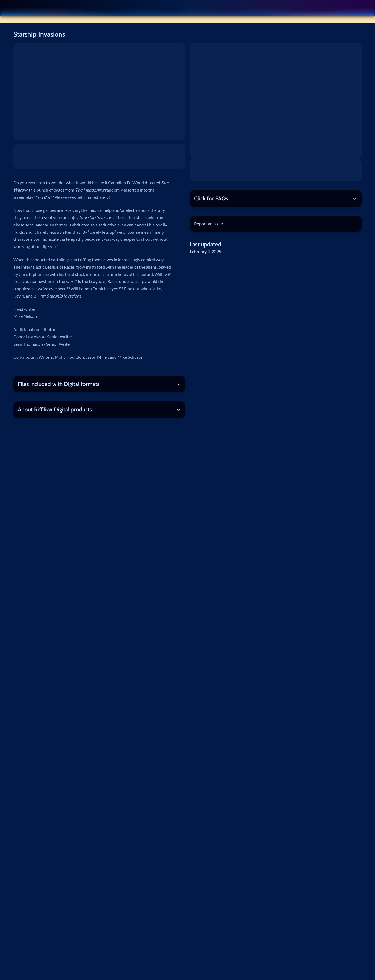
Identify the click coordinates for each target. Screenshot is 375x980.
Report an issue (208, 224)
